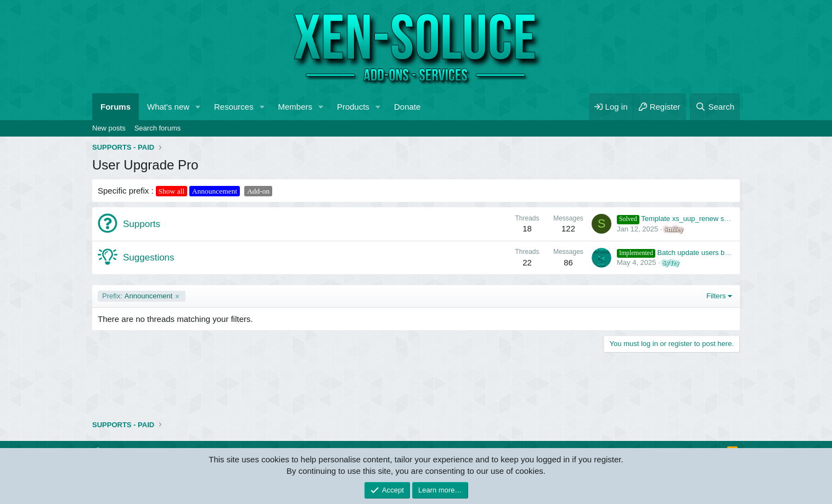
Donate (407, 107)
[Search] (715, 107)
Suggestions (149, 257)
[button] (198, 107)
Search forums (158, 128)
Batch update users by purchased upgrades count (716, 253)
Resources (234, 107)
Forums (116, 107)
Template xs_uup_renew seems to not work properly (712, 219)
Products (353, 107)
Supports (142, 224)
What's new (168, 107)
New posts (109, 128)
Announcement (137, 296)
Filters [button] (716, 296)
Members (296, 107)
